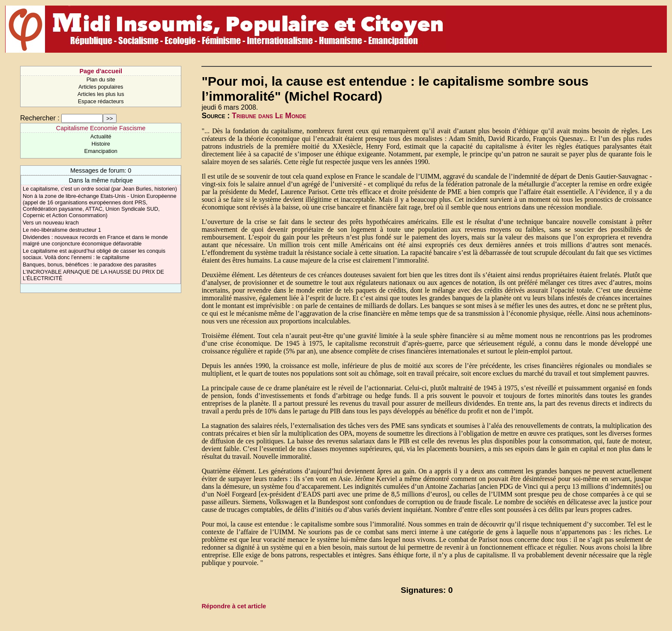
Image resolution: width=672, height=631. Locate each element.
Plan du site (101, 79)
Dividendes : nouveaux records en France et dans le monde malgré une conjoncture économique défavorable (95, 240)
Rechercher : (40, 118)
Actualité (101, 136)
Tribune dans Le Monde (269, 116)
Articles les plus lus (101, 94)
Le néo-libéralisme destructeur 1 (62, 230)
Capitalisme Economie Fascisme (101, 128)
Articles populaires (101, 87)
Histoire (100, 144)
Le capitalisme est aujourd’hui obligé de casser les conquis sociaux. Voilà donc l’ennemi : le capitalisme (94, 254)
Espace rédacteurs (101, 101)
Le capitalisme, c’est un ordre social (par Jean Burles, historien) (100, 189)
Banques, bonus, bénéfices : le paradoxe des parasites (90, 265)
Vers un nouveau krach (51, 223)
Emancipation (101, 151)
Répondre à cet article (234, 606)
